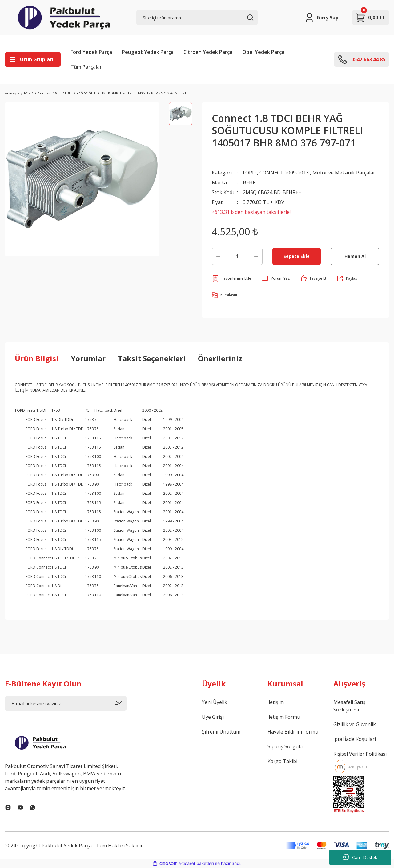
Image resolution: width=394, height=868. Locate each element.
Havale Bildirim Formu (293, 732)
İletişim (276, 702)
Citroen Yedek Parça (208, 52)
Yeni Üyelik (215, 702)
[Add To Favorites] (231, 278)
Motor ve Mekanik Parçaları (344, 173)
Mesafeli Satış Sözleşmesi (349, 706)
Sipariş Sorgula (285, 746)
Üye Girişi (213, 717)
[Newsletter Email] (66, 703)
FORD (249, 173)
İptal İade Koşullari (355, 739)
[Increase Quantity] (256, 256)
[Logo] (64, 18)
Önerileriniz (220, 358)
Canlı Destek (360, 857)
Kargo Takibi (282, 761)
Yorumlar (88, 358)
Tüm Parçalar (86, 67)
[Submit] (121, 703)
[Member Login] (322, 18)
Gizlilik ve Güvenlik (355, 724)
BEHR (249, 182)
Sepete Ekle (297, 256)
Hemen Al (355, 256)
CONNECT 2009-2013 (284, 173)
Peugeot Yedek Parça (148, 52)
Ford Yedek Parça (91, 52)
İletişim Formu (284, 717)
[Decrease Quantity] (218, 256)
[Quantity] (237, 256)
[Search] (197, 18)
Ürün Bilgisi (37, 358)
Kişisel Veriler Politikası (360, 754)
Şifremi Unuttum (221, 732)
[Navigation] (33, 59)
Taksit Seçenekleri (152, 358)
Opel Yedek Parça (263, 52)
